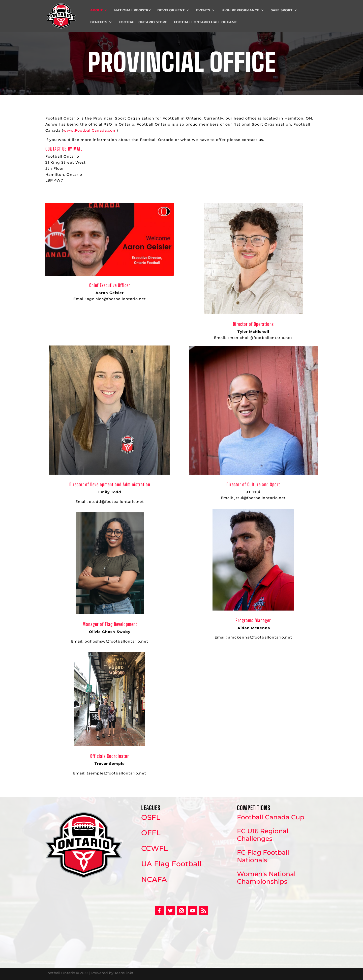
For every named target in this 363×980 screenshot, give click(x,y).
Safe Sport (282, 10)
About (96, 10)
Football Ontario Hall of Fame (205, 22)
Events (203, 10)
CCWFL (155, 848)
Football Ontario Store (143, 22)
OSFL (151, 817)
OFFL (151, 833)
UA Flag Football (171, 864)
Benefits (99, 22)
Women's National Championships (266, 878)
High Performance (240, 10)
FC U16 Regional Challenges (263, 835)
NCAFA (154, 879)
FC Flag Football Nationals (263, 856)
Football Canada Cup (271, 817)
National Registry (132, 10)
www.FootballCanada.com (90, 130)
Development (171, 10)
